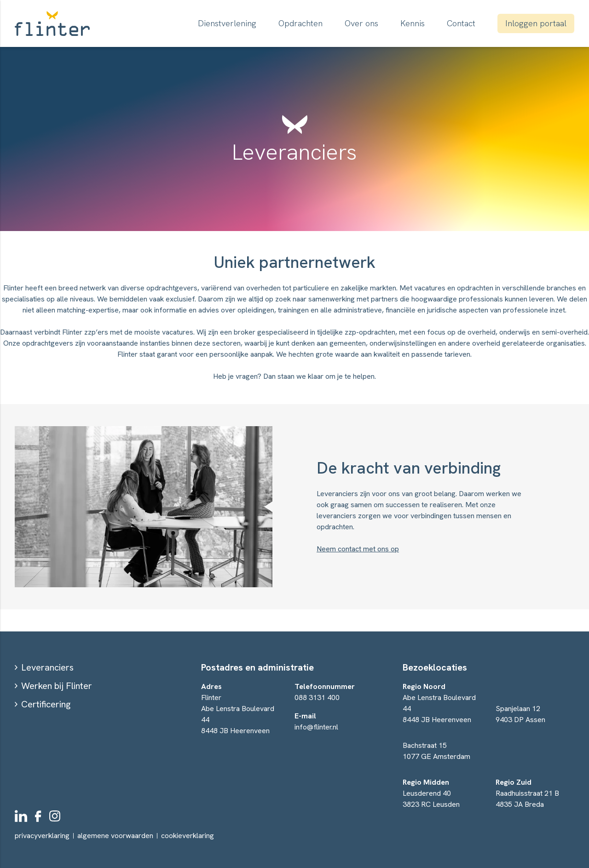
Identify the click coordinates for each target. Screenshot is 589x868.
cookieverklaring (188, 836)
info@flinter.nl (316, 727)
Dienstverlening (227, 23)
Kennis (413, 23)
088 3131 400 (317, 697)
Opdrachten (300, 23)
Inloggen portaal (536, 23)
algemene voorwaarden (115, 836)
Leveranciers (47, 667)
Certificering (46, 704)
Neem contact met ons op (358, 549)
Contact (461, 23)
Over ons (361, 23)
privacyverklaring (42, 836)
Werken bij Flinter (57, 686)
